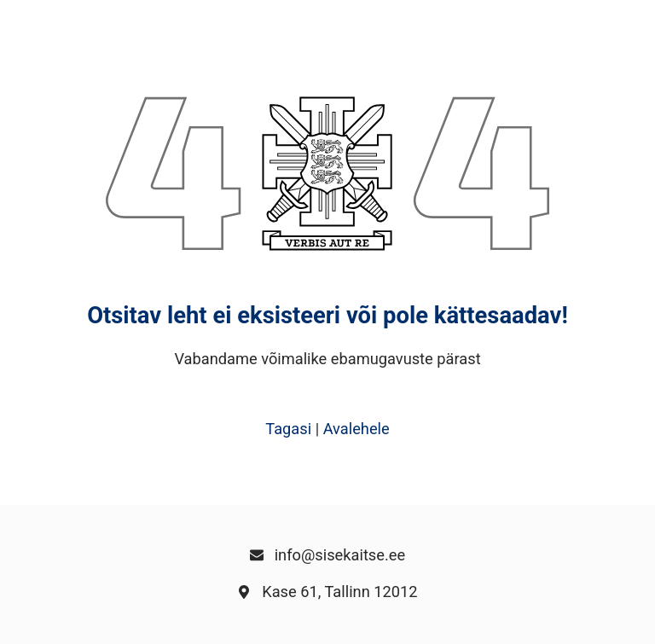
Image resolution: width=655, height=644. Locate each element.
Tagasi (288, 429)
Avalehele (356, 429)
